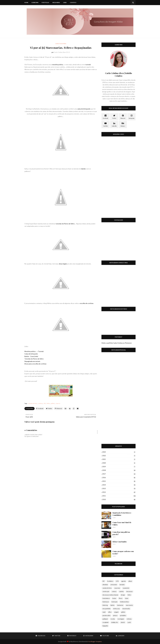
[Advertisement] (118, 243)
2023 (119, 452)
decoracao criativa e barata (110, 595)
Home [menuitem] (26, 2)
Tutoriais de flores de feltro (34, 359)
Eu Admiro (110, 581)
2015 (119, 481)
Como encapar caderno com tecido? (123, 553)
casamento (126, 588)
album (130, 581)
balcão (83, 169)
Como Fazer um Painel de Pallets (122, 524)
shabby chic (115, 622)
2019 (119, 467)
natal (104, 612)
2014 (119, 485)
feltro (48, 403)
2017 (119, 474)
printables (123, 615)
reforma (129, 619)
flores (121, 598)
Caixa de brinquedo (31, 354)
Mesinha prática (30, 351)
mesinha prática (58, 65)
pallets (53, 403)
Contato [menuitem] (73, 2)
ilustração (114, 602)
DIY (45, 403)
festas (114, 598)
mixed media (126, 609)
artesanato (114, 585)
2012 (119, 492)
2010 (119, 499)
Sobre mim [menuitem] (35, 2)
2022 (119, 456)
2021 (119, 459)
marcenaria (129, 605)
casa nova (117, 588)
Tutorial (41, 351)
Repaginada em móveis (32, 361)
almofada (105, 585)
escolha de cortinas (87, 303)
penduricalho (106, 615)
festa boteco (106, 598)
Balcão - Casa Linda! (31, 356)
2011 (119, 496)
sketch (123, 622)
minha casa (116, 609)
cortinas (40, 403)
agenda (123, 581)
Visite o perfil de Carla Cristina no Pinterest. (117, 343)
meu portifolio (106, 609)
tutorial (88, 65)
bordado (122, 585)
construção (106, 591)
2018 (119, 470)
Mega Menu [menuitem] (56, 2)
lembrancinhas (124, 602)
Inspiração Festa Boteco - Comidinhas (122, 514)
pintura (115, 615)
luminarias (120, 605)
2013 (119, 489)
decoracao (129, 591)
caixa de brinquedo (84, 109)
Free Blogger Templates (95, 642)
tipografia (105, 626)
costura (114, 591)
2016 (119, 478)
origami (116, 612)
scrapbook (105, 622)
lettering (105, 605)
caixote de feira (33, 403)
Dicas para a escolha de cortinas (35, 364)
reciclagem (121, 619)
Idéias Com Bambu (119, 542)
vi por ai (58, 403)
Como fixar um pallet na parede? (121, 533)
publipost (105, 619)
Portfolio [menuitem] (45, 2)
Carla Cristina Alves (60, 52)
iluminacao (106, 602)
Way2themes (74, 642)
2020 (119, 463)
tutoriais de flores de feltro (65, 224)
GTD (117, 581)
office (110, 612)
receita (113, 619)
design (123, 595)
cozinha (121, 591)
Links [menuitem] (65, 2)
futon (127, 598)
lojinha (112, 605)
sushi (129, 622)
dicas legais (63, 264)
